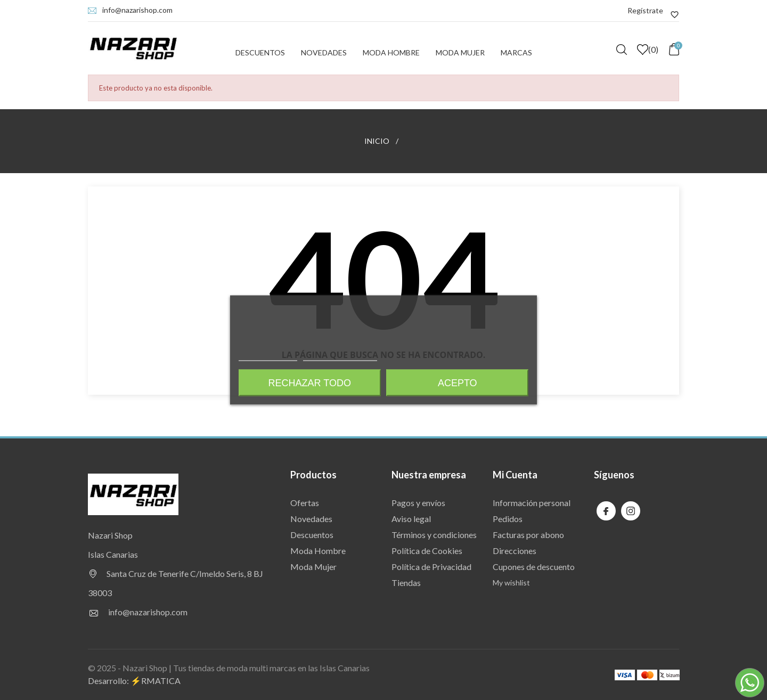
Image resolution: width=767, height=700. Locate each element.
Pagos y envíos (418, 503)
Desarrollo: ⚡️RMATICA (134, 681)
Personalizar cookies (340, 356)
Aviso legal (411, 519)
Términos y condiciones (434, 535)
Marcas (516, 52)
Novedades (324, 52)
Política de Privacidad (431, 567)
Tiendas (406, 583)
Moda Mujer (460, 52)
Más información (268, 356)
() (648, 50)
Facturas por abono (528, 535)
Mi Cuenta (515, 475)
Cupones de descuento (534, 567)
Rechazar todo (310, 383)
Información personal (532, 503)
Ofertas (305, 503)
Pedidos (508, 519)
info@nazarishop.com (137, 10)
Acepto (458, 383)
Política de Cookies (427, 551)
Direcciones (515, 551)
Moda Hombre (391, 52)
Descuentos (260, 52)
